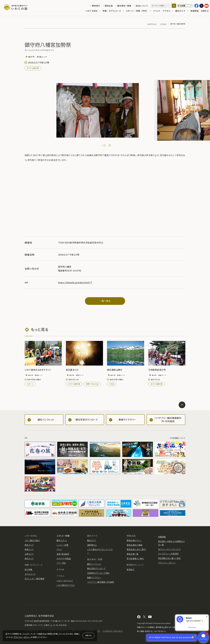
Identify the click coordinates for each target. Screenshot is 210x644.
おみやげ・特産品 (64, 558)
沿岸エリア (29, 554)
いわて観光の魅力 (32, 540)
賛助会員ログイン (134, 540)
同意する (89, 635)
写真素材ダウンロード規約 (98, 573)
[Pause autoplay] (110, 145)
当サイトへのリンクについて (169, 549)
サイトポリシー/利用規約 (168, 554)
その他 (112, 384)
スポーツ (30, 384)
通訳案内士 (92, 545)
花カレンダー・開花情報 (34, 579)
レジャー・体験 (62, 545)
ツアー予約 (61, 563)
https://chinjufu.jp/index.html (75, 282)
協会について (142, 6)
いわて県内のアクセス (66, 585)
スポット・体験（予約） (138, 11)
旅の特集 (28, 569)
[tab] (103, 145)
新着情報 (195, 11)
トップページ (152, 24)
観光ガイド (182, 11)
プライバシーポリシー (22, 637)
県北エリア (29, 558)
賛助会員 (109, 6)
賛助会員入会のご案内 (136, 549)
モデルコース (30, 574)
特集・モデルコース (113, 11)
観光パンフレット (94, 564)
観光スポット (62, 540)
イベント (157, 11)
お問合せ (205, 11)
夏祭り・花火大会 (92, 384)
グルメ (59, 549)
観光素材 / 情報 (124, 6)
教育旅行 (96, 6)
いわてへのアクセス (65, 581)
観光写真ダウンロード (96, 568)
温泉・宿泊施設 (63, 554)
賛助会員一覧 (133, 554)
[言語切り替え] (185, 6)
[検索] (174, 6)
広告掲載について (178, 438)
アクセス (168, 11)
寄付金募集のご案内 (135, 558)
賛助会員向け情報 (134, 545)
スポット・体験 (63, 536)
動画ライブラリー (94, 578)
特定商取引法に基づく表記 (169, 558)
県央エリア (29, 545)
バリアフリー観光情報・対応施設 (101, 582)
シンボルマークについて (113, 631)
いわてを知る (93, 11)
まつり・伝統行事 (33, 68)
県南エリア (29, 549)
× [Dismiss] (207, 617)
